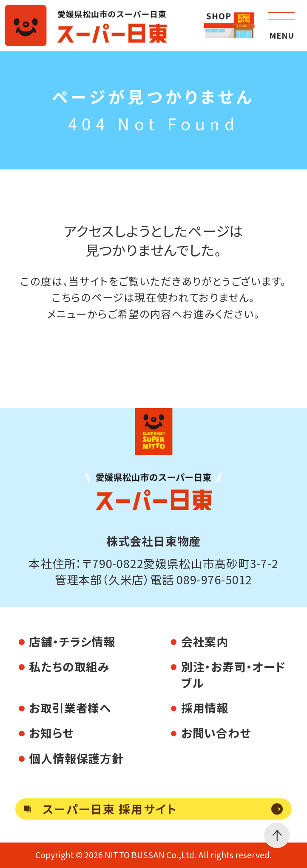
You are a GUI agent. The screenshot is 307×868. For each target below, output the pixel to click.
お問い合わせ (216, 733)
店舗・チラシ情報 (72, 641)
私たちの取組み (69, 666)
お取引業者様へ (70, 708)
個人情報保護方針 (76, 758)
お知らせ (51, 733)
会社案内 (205, 641)
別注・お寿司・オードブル (233, 675)
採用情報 (205, 708)
